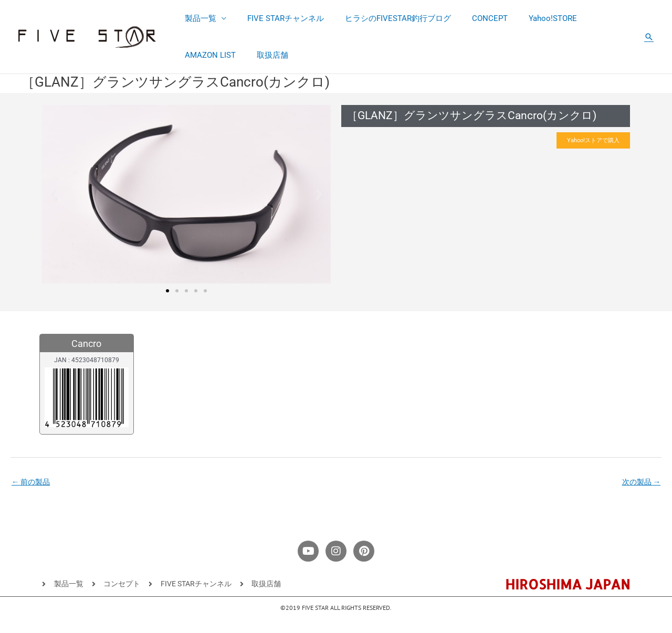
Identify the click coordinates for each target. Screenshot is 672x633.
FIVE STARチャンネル (278, 18)
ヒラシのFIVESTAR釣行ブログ (385, 18)
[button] (649, 37)
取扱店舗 (198, 55)
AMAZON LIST (595, 18)
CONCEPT (471, 18)
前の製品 (32, 483)
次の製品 (640, 483)
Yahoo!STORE (529, 18)
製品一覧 (198, 18)
